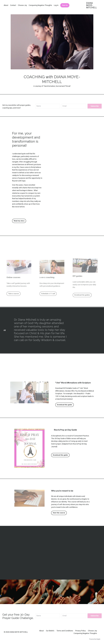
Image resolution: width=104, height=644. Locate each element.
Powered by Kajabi (95, 639)
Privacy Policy (81, 631)
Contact (13, 5)
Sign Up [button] (65, 5)
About (6, 5)
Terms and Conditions (65, 631)
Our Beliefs (50, 631)
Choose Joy (22, 5)
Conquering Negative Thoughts (40, 5)
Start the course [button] (59, 513)
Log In (56, 5)
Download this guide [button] (65, 405)
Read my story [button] (19, 221)
